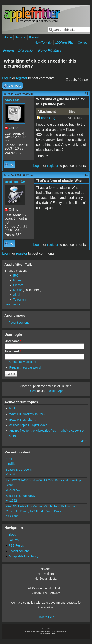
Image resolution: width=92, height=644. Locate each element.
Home (8, 37)
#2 (87, 175)
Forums (21, 37)
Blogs (12, 535)
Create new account (23, 362)
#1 (87, 94)
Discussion (26, 51)
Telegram (19, 300)
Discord (18, 285)
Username (13, 341)
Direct (32, 391)
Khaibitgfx (12, 474)
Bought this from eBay (20, 496)
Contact (83, 42)
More (84, 441)
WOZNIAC (13, 490)
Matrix (17, 280)
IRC (16, 275)
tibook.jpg (48, 118)
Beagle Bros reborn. (23, 420)
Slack (17, 295)
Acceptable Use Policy (23, 556)
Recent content (19, 323)
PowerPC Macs (50, 51)
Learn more (13, 304)
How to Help (46, 617)
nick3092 (12, 516)
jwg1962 (11, 501)
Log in (7, 78)
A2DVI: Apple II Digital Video (28, 425)
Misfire (18, 290)
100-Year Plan (65, 42)
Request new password (25, 367)
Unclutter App (54, 391)
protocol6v (15, 182)
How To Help (43, 42)
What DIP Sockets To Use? (27, 414)
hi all (13, 408)
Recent (34, 37)
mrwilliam (12, 464)
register (22, 78)
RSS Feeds (16, 545)
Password (13, 351)
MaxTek (12, 100)
